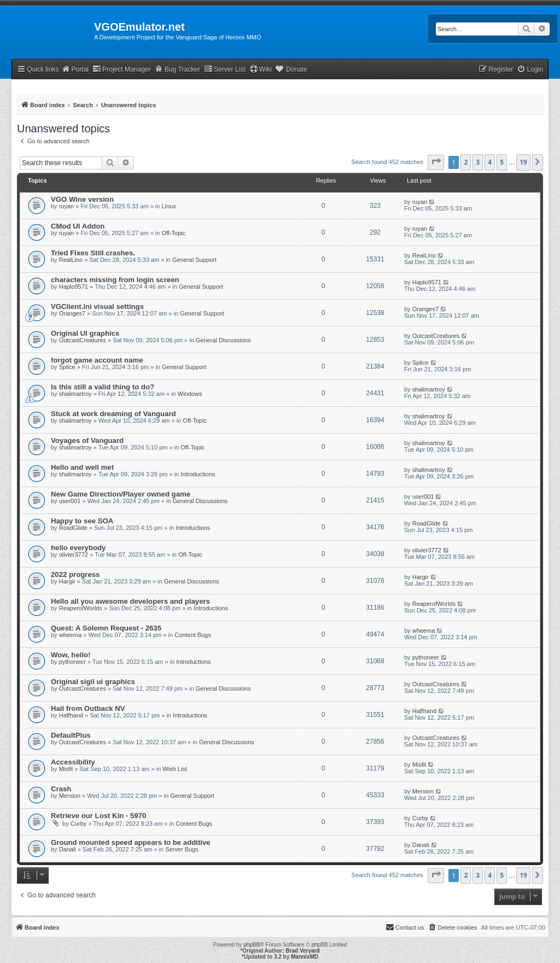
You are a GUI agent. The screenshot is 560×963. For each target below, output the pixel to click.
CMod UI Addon (78, 226)
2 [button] (466, 162)
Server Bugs (182, 849)
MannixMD (305, 957)
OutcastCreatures (83, 340)
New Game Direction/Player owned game (121, 494)
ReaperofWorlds (81, 608)
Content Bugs (193, 635)
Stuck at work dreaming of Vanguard (113, 414)
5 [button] (502, 162)
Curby (78, 824)
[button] (436, 162)
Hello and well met (82, 467)
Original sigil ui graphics (93, 682)
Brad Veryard (302, 951)
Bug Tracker (177, 69)
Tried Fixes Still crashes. (93, 253)
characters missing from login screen (115, 280)
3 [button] (478, 162)
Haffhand (71, 715)
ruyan (67, 206)
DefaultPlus (71, 735)
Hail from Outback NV (88, 708)
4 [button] (490, 162)
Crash (61, 789)
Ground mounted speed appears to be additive (131, 842)
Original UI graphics (85, 333)
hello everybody (78, 548)
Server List (225, 69)
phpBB (252, 945)
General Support (194, 260)
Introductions (198, 474)
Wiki (261, 69)
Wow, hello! (71, 655)
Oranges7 (72, 313)
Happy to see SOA (82, 521)
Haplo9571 (74, 287)
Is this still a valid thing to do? (103, 387)
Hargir (67, 581)
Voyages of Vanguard (87, 440)
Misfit (66, 769)
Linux (168, 206)
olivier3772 (74, 555)
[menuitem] (530, 70)
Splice (67, 367)
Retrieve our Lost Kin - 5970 (98, 816)
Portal (75, 69)
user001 (70, 501)
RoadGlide (73, 528)
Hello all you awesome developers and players (130, 601)
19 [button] (523, 162)
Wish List (175, 769)
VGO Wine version (82, 199)
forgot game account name (97, 360)
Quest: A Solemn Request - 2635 (106, 628)
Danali (68, 849)
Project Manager (122, 69)
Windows (190, 394)
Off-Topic (173, 233)
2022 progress (75, 574)
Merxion (70, 796)
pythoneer (72, 662)
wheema (71, 635)
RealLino (71, 260)
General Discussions (223, 340)
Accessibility (73, 762)
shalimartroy (75, 394)
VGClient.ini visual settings (97, 307)
